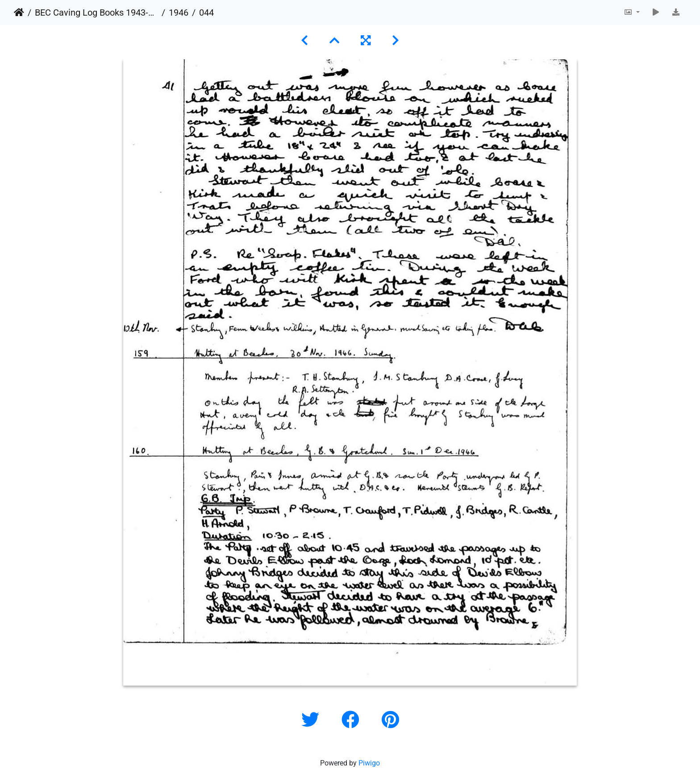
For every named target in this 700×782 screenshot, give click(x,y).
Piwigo (369, 763)
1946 (179, 12)
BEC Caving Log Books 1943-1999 (96, 12)
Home (19, 12)
